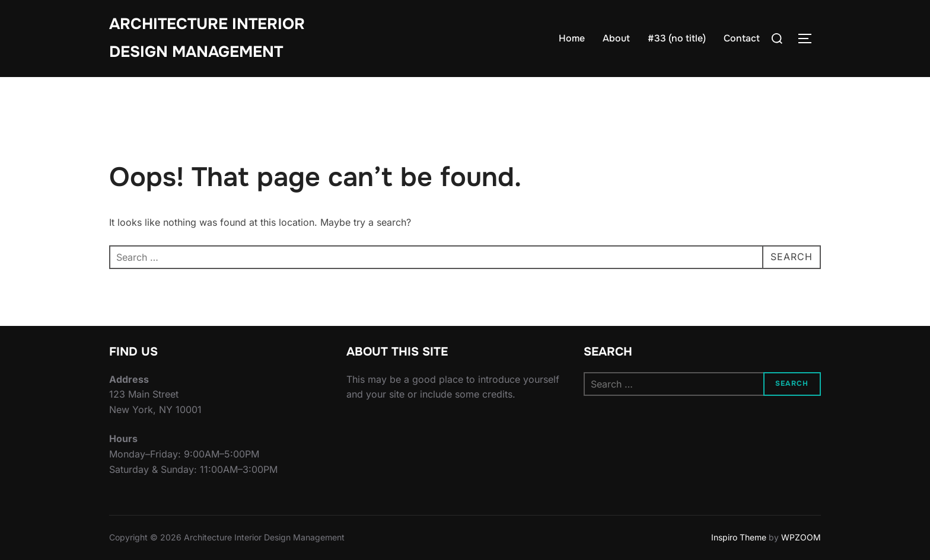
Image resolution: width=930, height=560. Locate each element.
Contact (742, 38)
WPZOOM (801, 537)
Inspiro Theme (739, 537)
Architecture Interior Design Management (207, 38)
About (616, 38)
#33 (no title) (677, 38)
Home (572, 38)
